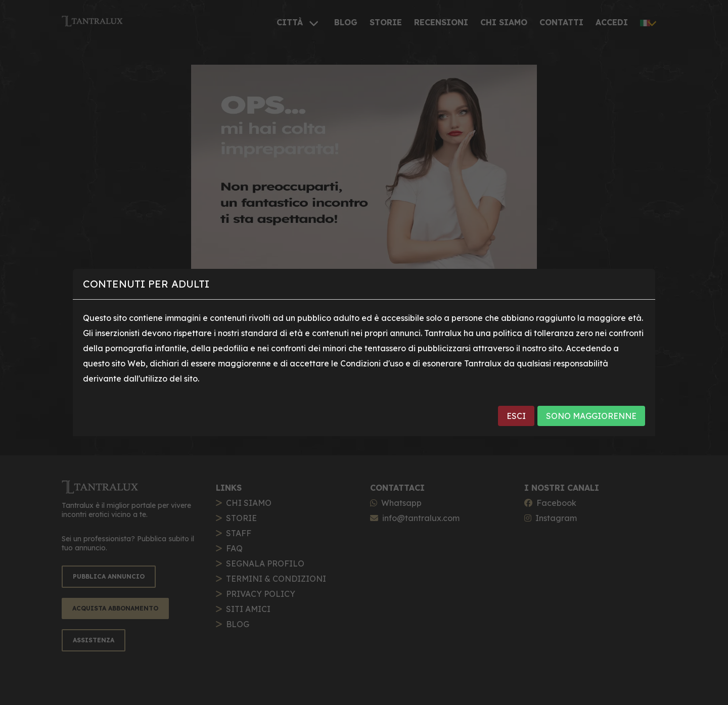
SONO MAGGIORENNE (591, 416)
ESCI (516, 416)
